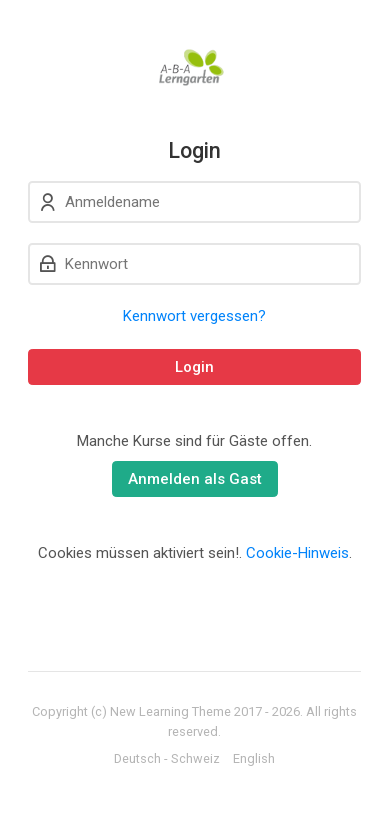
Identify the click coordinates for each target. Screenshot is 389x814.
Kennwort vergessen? (194, 316)
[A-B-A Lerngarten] (194, 69)
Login (194, 367)
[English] (254, 759)
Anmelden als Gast (195, 479)
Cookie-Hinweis (297, 553)
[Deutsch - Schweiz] (167, 759)
